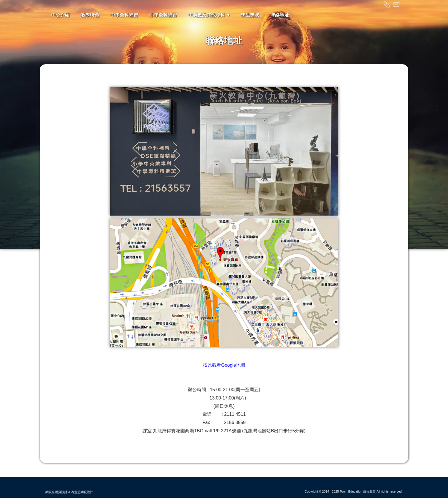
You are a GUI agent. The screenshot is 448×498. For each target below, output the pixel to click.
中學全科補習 (124, 15)
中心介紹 (60, 15)
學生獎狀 (250, 15)
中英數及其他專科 (207, 15)
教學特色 (90, 15)
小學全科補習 (163, 15)
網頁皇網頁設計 (56, 492)
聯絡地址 (280, 15)
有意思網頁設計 (82, 492)
